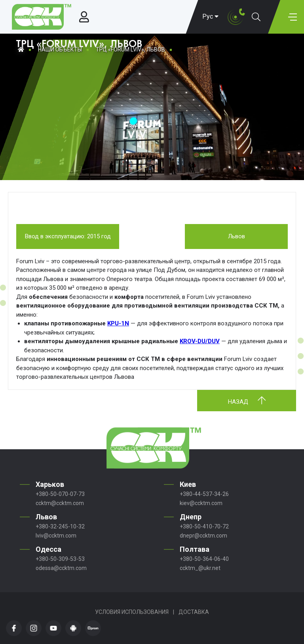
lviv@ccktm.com (56, 536)
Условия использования (132, 612)
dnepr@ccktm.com (203, 536)
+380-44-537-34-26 (204, 494)
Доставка (194, 612)
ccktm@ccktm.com (60, 503)
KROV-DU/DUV (200, 341)
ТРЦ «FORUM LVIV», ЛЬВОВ (130, 49)
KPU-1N (118, 323)
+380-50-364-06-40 (204, 559)
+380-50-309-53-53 (60, 559)
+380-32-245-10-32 (60, 526)
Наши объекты (60, 49)
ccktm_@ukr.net (200, 568)
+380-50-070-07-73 (60, 494)
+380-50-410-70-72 (204, 526)
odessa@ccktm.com (61, 568)
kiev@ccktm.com (201, 503)
